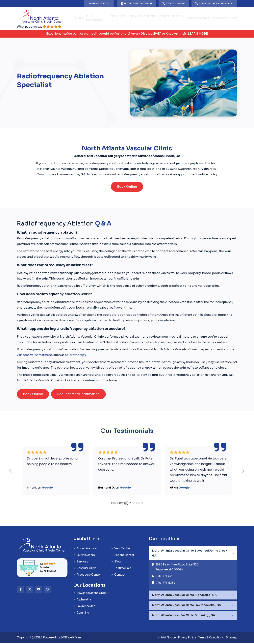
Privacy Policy (183, 638)
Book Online (127, 187)
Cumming (82, 615)
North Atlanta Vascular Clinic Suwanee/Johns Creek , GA (190, 553)
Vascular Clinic (85, 569)
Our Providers (94, 18)
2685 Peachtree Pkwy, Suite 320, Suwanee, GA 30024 (178, 568)
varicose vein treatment (34, 355)
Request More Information (78, 394)
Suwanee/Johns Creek (91, 594)
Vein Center (121, 549)
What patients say (40, 27)
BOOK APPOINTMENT (136, 3)
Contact (219, 18)
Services (118, 18)
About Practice (86, 549)
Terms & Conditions (209, 638)
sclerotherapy (76, 355)
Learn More (198, 34)
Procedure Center (88, 576)
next (244, 471)
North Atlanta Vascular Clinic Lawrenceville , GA (187, 606)
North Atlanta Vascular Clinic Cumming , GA (184, 616)
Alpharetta (83, 601)
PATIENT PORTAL (99, 3)
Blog (233, 18)
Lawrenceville (85, 608)
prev (10, 471)
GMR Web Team (72, 638)
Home (80, 18)
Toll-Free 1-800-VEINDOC (214, 3)
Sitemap (231, 638)
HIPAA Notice (161, 638)
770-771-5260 (174, 3)
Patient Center (171, 18)
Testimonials (199, 18)
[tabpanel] (193, 568)
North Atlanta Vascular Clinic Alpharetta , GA (184, 596)
